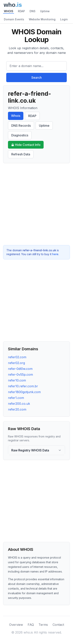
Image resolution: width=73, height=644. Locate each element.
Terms (43, 625)
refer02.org (16, 363)
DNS (33, 11)
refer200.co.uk (19, 404)
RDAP (21, 11)
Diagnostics (20, 135)
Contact (58, 625)
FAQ (31, 625)
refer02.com (17, 357)
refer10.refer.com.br (23, 386)
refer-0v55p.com (20, 375)
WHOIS (9, 11)
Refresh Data (21, 154)
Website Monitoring (42, 19)
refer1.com (16, 398)
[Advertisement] (36, 204)
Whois (16, 116)
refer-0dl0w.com (20, 369)
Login (64, 19)
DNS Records (21, 126)
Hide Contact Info (26, 145)
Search (36, 77)
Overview (16, 625)
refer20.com (17, 409)
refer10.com (17, 380)
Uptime (45, 11)
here (55, 254)
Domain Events (14, 19)
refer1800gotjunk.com (24, 392)
